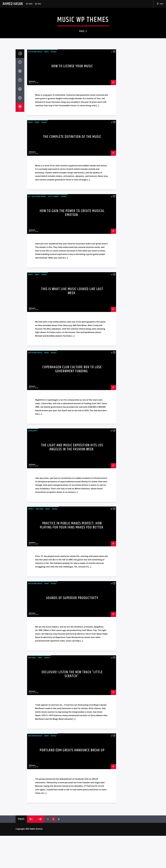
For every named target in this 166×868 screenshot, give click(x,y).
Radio (31, 4)
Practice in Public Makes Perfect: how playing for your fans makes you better (72, 690)
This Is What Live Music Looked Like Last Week (72, 455)
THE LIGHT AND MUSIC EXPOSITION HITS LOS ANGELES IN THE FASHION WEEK (72, 612)
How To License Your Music (72, 231)
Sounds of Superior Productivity (72, 762)
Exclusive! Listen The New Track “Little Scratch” (72, 839)
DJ (29, 361)
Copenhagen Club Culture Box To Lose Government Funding (72, 534)
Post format (54, 361)
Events (31, 673)
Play (160, 4)
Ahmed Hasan (13, 4)
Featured (40, 673)
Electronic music (35, 216)
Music (30, 287)
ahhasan (32, 246)
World (54, 216)
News (47, 216)
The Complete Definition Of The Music (72, 301)
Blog (39, 4)
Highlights (33, 595)
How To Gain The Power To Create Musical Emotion (72, 377)
